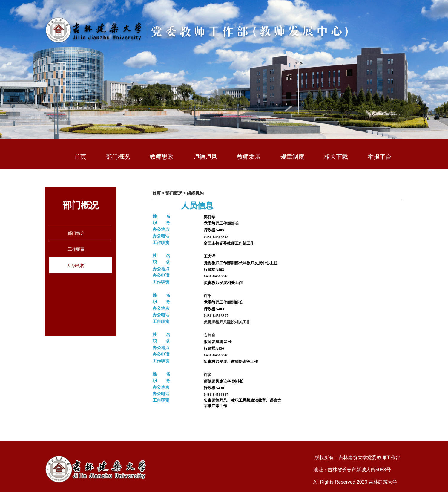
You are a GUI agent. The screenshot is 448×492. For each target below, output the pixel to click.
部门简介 (76, 233)
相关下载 (336, 157)
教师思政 (162, 157)
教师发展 (249, 157)
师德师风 (205, 157)
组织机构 (76, 265)
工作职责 (76, 249)
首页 (80, 157)
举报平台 (380, 157)
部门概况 (118, 157)
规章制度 (292, 157)
